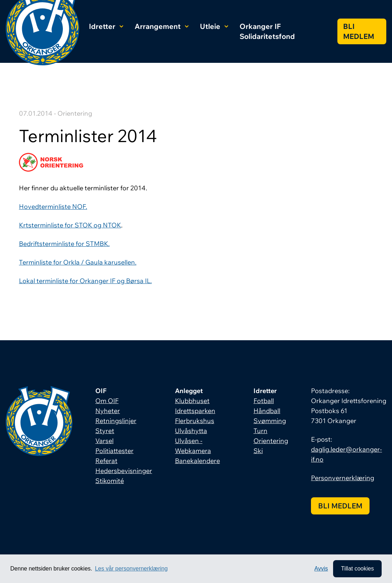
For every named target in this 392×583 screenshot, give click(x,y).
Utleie (214, 26)
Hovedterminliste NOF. (53, 207)
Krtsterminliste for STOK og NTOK (70, 225)
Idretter (106, 26)
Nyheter (108, 411)
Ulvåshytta (191, 431)
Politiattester (114, 451)
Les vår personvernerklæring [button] (131, 569)
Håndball (267, 411)
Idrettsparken (195, 411)
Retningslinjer (116, 421)
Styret (105, 431)
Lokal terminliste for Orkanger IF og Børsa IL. (85, 281)
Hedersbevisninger (124, 471)
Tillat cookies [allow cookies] (357, 569)
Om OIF (107, 401)
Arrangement (162, 26)
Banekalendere (197, 461)
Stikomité (110, 481)
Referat (106, 461)
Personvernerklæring (343, 478)
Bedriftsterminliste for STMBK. (64, 244)
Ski (258, 451)
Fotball (264, 401)
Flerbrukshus (195, 421)
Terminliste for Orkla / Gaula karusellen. (78, 262)
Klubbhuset (192, 401)
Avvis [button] (321, 569)
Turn (260, 431)
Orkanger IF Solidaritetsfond (267, 31)
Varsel (104, 441)
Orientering (271, 441)
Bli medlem (359, 31)
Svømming (270, 421)
